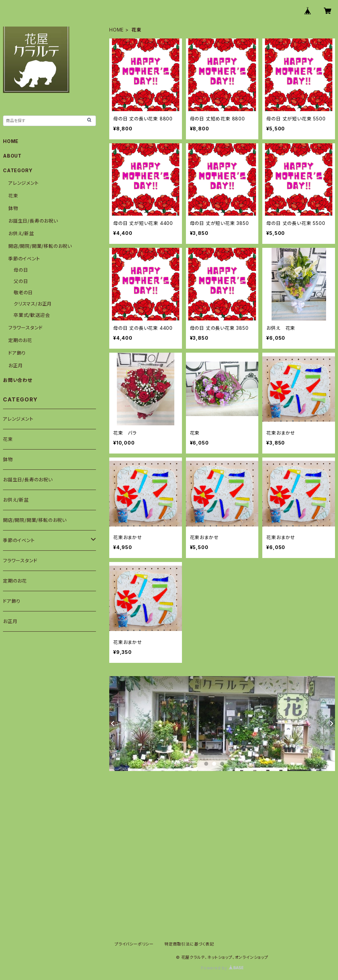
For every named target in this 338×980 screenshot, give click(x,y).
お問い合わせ (18, 380)
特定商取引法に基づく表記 (189, 944)
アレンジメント (24, 183)
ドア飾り (17, 353)
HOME (117, 30)
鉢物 (13, 208)
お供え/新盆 (21, 233)
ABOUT (12, 156)
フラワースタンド (25, 328)
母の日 (21, 270)
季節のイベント (24, 259)
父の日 (21, 281)
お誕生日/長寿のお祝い (33, 221)
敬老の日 (23, 292)
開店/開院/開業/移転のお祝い (40, 246)
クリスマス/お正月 (33, 304)
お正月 (15, 365)
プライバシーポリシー (134, 944)
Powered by (222, 968)
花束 (13, 196)
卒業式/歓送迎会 (32, 315)
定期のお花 (20, 340)
